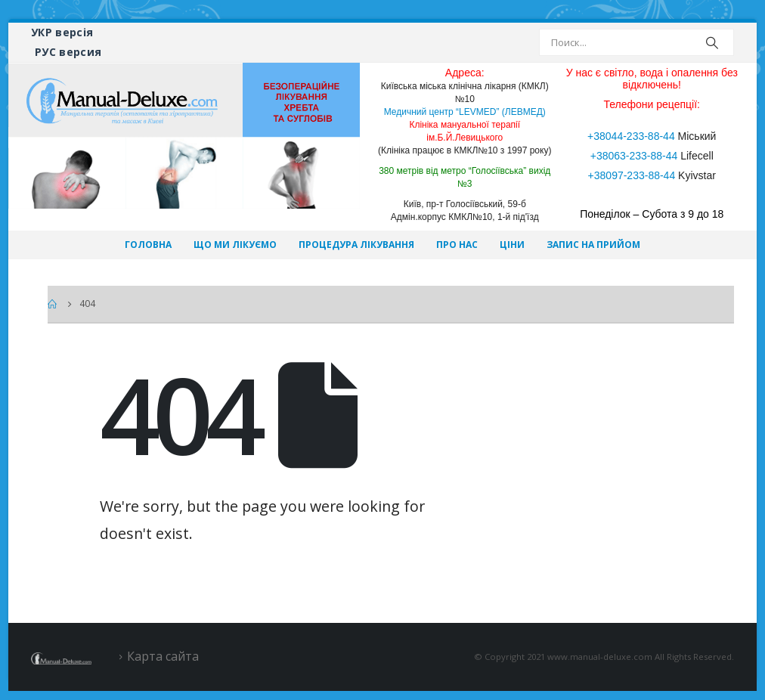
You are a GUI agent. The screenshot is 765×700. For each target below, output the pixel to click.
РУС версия (68, 52)
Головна (148, 245)
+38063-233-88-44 (634, 156)
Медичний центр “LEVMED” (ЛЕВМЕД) (465, 112)
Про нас (457, 245)
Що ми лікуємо (235, 245)
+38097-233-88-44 (632, 175)
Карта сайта (163, 656)
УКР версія (62, 32)
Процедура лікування (356, 245)
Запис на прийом (593, 245)
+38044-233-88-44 (631, 136)
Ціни (512, 245)
